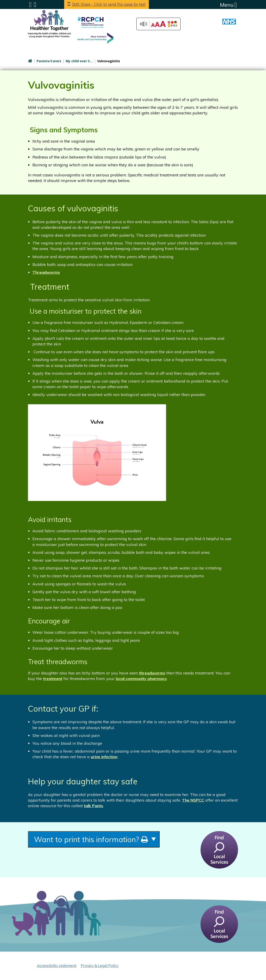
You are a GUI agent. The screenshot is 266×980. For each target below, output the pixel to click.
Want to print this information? (91, 839)
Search (35, 5)
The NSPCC (193, 800)
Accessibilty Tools (158, 24)
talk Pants (93, 806)
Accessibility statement (57, 966)
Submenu (30, 5)
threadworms (152, 673)
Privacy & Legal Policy (100, 966)
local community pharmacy (141, 679)
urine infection (104, 757)
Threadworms (46, 272)
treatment (53, 679)
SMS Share (109, 4)
